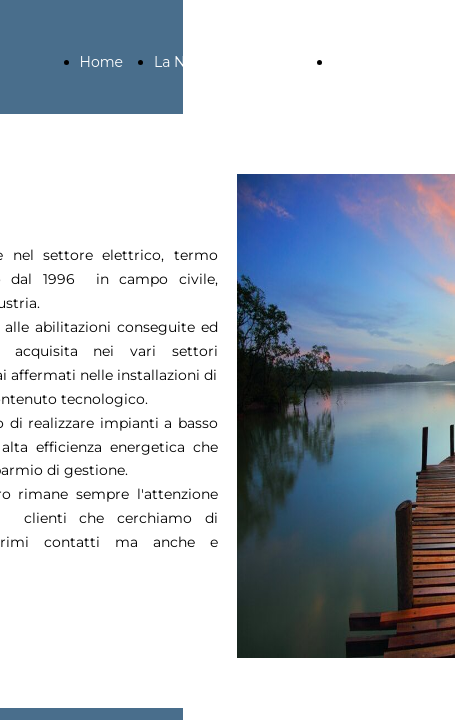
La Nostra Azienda (217, 62)
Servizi (355, 62)
